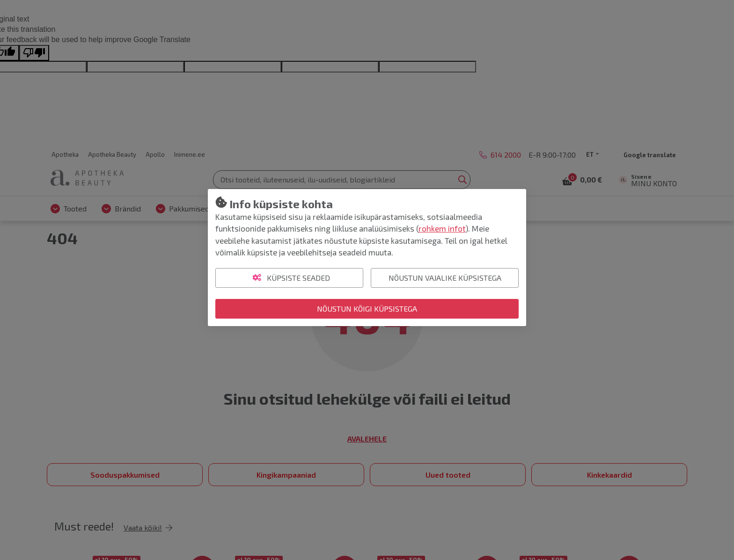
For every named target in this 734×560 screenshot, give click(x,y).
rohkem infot (442, 228)
